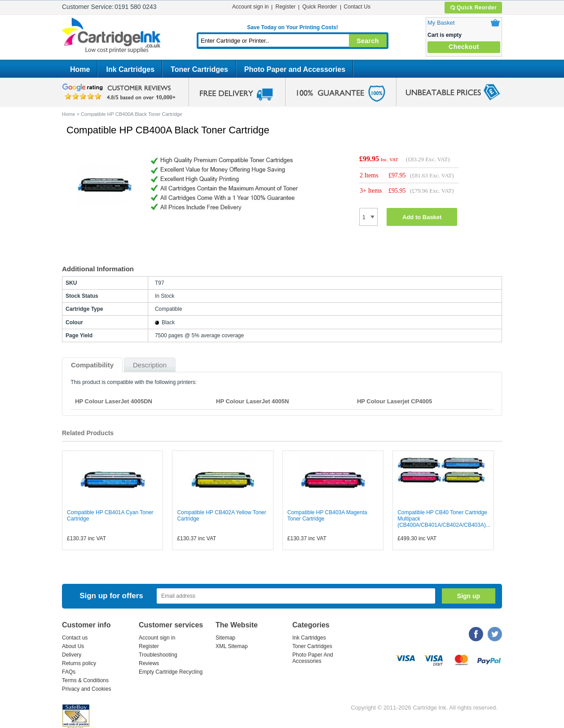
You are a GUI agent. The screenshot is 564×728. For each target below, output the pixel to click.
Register (285, 7)
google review (120, 92)
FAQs (69, 672)
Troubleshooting (158, 655)
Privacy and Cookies (86, 689)
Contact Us (357, 7)
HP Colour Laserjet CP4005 (394, 401)
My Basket (441, 23)
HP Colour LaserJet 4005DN (114, 401)
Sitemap (225, 638)
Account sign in (250, 7)
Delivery (72, 655)
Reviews (149, 663)
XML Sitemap (232, 646)
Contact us (75, 638)
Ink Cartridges (130, 69)
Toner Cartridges (199, 69)
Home (80, 69)
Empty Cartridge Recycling (171, 672)
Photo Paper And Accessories (313, 658)
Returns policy (79, 663)
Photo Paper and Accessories (295, 69)
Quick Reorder (473, 8)
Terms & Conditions (85, 680)
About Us (73, 646)
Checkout (464, 47)
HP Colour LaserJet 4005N (252, 401)
